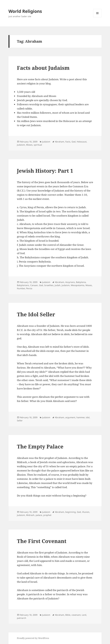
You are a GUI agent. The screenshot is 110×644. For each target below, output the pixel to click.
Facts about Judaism (43, 68)
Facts (68, 142)
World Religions (25, 11)
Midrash (30, 515)
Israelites (49, 285)
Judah (58, 285)
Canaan (34, 285)
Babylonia (81, 282)
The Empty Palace (40, 446)
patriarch (22, 618)
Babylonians (23, 285)
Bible (68, 615)
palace (39, 515)
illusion (86, 512)
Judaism (46, 142)
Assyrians (70, 282)
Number (21, 288)
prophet (47, 515)
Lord (84, 615)
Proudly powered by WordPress (33, 638)
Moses (29, 145)
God (74, 142)
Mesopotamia (78, 285)
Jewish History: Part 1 (45, 171)
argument (70, 417)
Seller (20, 421)
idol (88, 417)
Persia (29, 288)
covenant (76, 615)
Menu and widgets (97, 17)
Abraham (60, 142)
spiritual (38, 145)
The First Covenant (42, 541)
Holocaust (82, 142)
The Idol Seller (36, 314)
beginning (71, 512)
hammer (81, 417)
